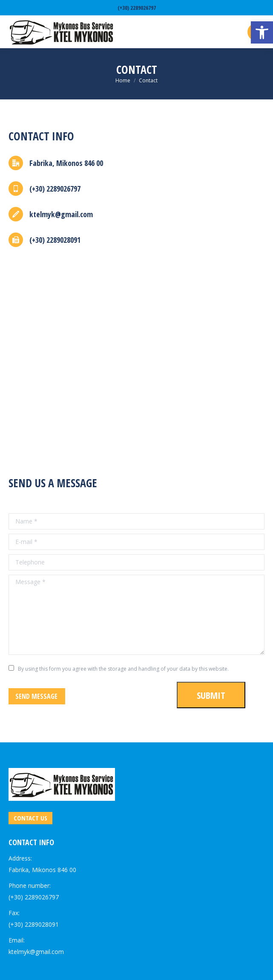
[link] (262, 32)
